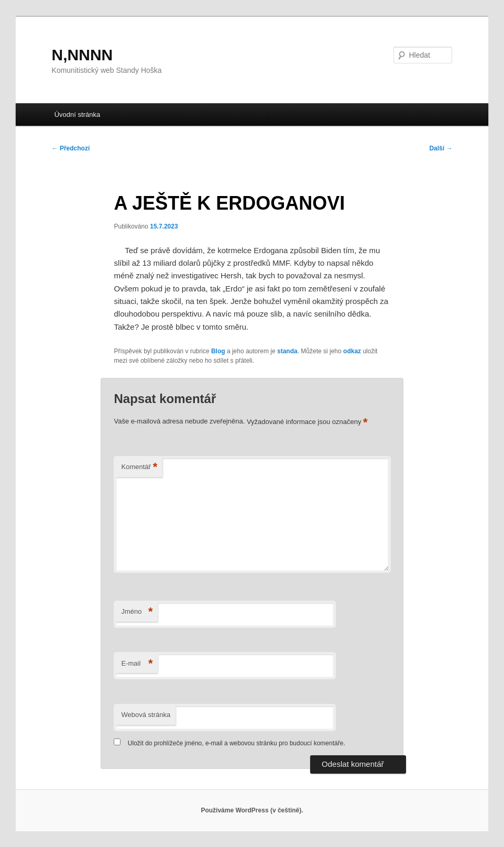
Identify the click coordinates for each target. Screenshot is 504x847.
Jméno (137, 612)
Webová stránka (146, 715)
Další (441, 148)
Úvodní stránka (77, 115)
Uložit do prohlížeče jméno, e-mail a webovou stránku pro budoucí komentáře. (237, 743)
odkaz (352, 351)
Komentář (139, 467)
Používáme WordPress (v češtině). (252, 810)
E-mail (137, 664)
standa (287, 351)
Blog (218, 351)
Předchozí (71, 148)
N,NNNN (83, 55)
